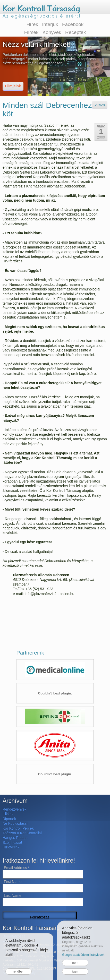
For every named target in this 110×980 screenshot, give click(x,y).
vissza (100, 105)
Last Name (13, 896)
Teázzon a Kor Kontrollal (22, 833)
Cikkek (8, 814)
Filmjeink (13, 86)
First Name (13, 882)
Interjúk (50, 24)
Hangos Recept (15, 838)
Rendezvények (15, 809)
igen (75, 972)
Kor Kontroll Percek (18, 828)
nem (75, 963)
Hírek (32, 24)
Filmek (31, 32)
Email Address (17, 868)
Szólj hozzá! (12, 843)
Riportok (9, 819)
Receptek (75, 32)
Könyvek (52, 32)
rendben (19, 972)
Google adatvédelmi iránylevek (83, 955)
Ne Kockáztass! (15, 823)
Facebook (73, 24)
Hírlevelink (11, 847)
